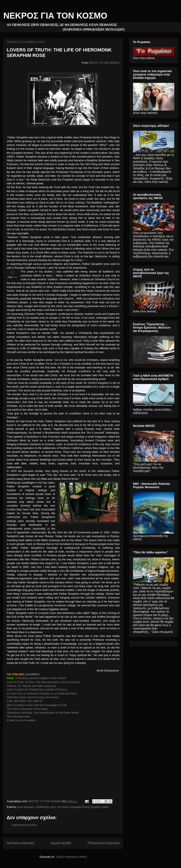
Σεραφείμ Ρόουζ (80, 807)
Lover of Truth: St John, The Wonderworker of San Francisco (44, 682)
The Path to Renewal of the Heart (27, 709)
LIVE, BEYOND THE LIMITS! (25, 701)
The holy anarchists (19, 716)
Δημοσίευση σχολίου (25, 825)
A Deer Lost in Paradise (21, 720)
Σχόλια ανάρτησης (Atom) (71, 857)
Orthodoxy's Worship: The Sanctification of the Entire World (43, 713)
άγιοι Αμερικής (26, 807)
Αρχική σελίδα (61, 843)
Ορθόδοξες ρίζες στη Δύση (52, 807)
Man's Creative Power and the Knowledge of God (37, 705)
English (96, 807)
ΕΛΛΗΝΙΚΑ (33, 674)
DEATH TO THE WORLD (104, 63)
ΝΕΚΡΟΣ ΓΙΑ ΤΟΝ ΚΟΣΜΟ (55, 16)
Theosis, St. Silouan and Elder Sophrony (31, 686)
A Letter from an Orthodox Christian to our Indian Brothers (42, 693)
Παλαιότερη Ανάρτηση (104, 843)
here (15, 277)
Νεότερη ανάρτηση (20, 843)
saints (105, 807)
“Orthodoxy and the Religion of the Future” (41, 678)
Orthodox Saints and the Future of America (33, 697)
